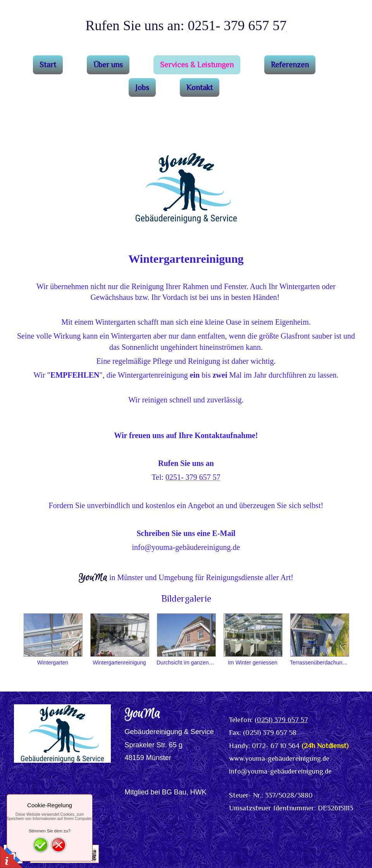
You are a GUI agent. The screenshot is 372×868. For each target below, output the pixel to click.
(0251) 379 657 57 (281, 720)
